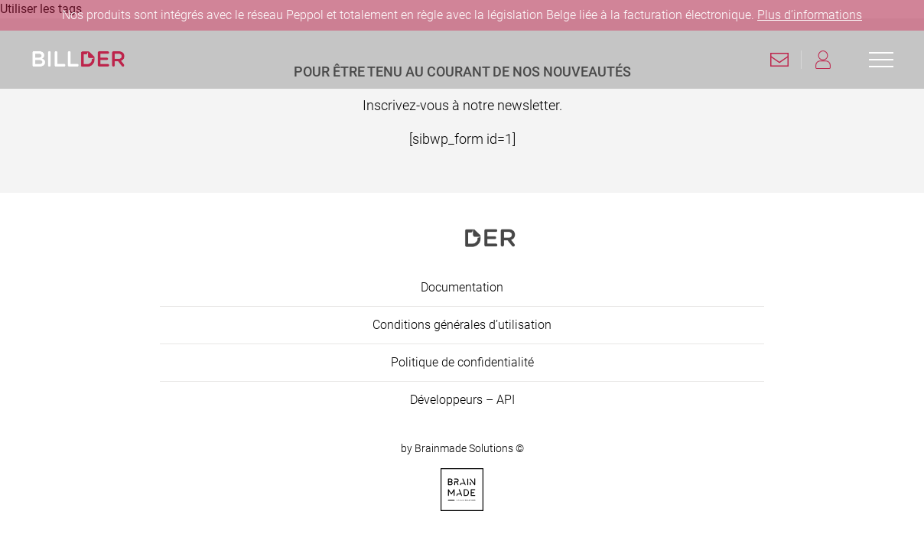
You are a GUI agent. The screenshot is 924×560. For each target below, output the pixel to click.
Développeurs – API (462, 400)
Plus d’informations (810, 15)
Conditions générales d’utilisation (462, 325)
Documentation (462, 287)
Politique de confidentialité (462, 362)
